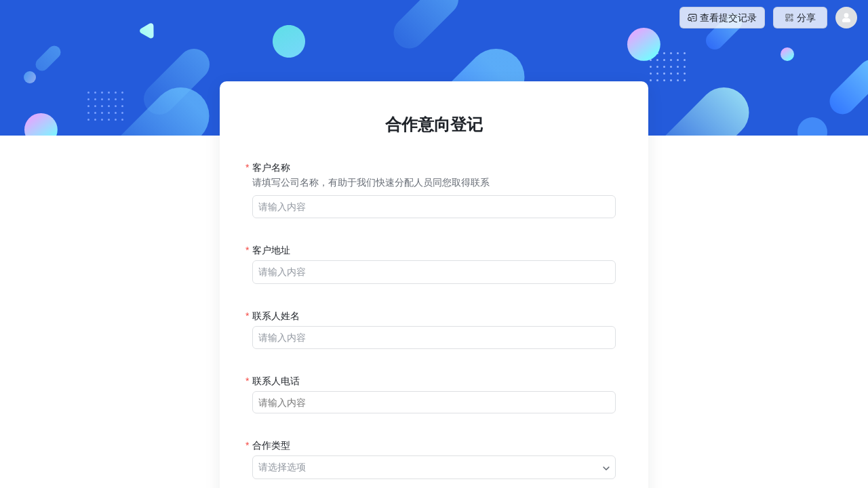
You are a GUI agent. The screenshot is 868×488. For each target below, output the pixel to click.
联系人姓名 (276, 316)
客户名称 (271, 167)
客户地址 (271, 250)
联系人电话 (276, 381)
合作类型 (271, 445)
